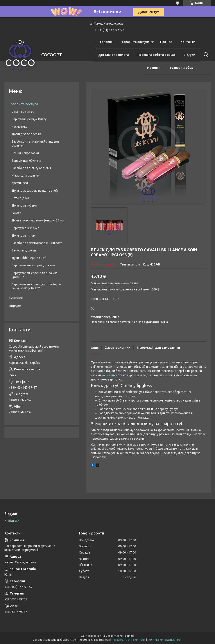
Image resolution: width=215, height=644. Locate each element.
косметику (109, 375)
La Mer (16, 213)
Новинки (154, 68)
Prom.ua (129, 636)
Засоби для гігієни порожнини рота (37, 243)
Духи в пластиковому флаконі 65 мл (38, 220)
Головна (106, 42)
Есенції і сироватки (25, 153)
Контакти (188, 42)
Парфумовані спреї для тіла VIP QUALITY (34, 275)
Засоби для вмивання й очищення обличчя (36, 143)
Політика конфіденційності (165, 640)
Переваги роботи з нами (156, 55)
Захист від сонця (24, 250)
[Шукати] (205, 55)
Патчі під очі (20, 198)
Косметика (19, 127)
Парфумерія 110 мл (26, 228)
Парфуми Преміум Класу (29, 119)
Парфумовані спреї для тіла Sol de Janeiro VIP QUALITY (36, 286)
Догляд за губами (24, 205)
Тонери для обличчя (26, 161)
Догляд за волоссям (26, 134)
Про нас (166, 42)
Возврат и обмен (182, 68)
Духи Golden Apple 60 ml (29, 258)
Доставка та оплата (114, 55)
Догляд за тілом (23, 235)
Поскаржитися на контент (129, 640)
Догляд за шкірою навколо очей (35, 191)
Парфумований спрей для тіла (34, 265)
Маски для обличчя (26, 175)
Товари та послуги (135, 42)
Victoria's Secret (23, 112)
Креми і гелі (20, 183)
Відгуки (189, 55)
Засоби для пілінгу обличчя (31, 168)
